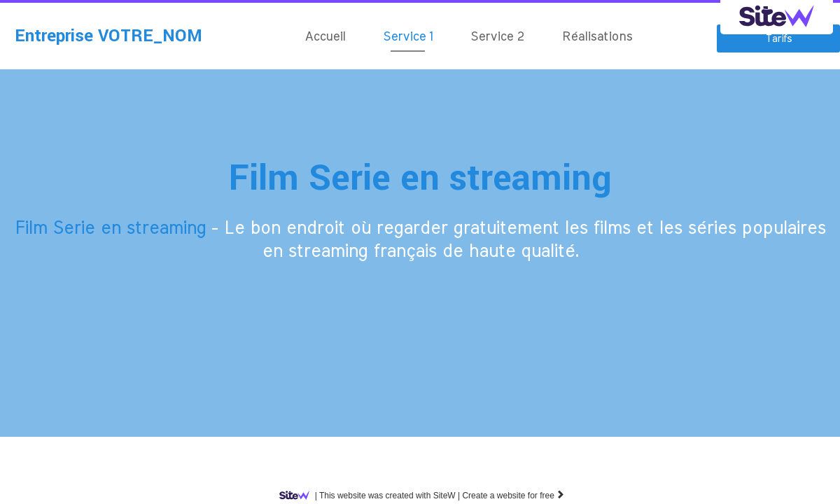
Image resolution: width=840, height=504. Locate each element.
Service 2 (497, 37)
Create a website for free (513, 496)
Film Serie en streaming (420, 178)
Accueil (325, 37)
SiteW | (372, 496)
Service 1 (408, 37)
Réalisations (597, 37)
